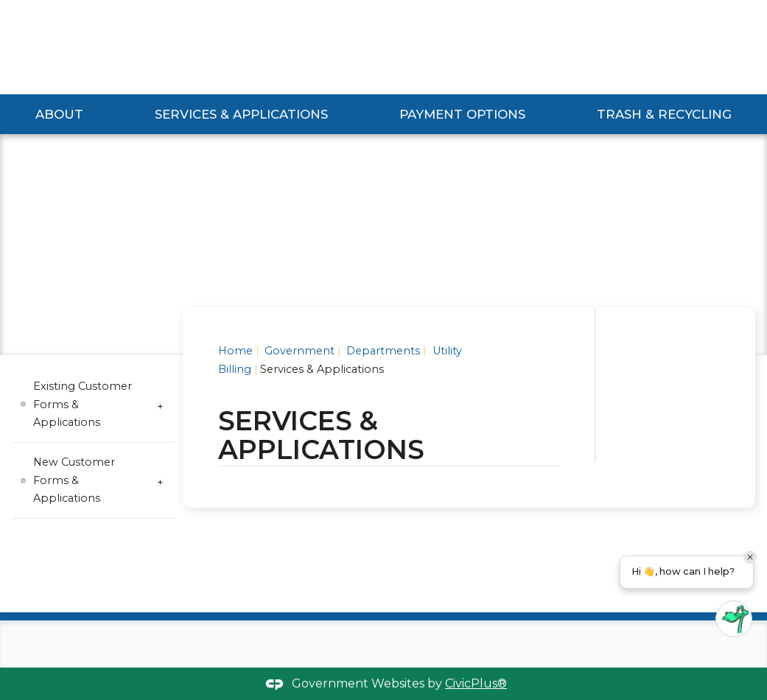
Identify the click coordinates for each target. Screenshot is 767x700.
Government (298, 351)
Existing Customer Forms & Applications (83, 404)
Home (235, 351)
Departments (382, 351)
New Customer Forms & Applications (74, 480)
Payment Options (463, 114)
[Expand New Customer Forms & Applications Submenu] (161, 481)
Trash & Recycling (664, 114)
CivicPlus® (476, 683)
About (60, 114)
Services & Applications (242, 114)
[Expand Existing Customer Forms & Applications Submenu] (161, 405)
